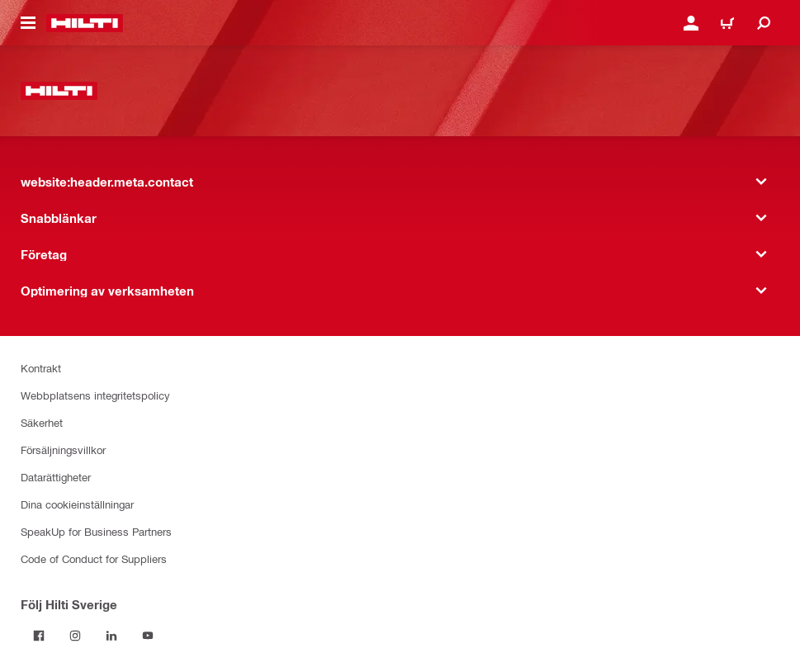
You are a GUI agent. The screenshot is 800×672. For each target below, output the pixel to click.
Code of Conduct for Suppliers (94, 558)
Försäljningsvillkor (63, 450)
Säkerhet (42, 422)
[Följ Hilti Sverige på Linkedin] (111, 636)
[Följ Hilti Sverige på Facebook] (39, 636)
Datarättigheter (56, 477)
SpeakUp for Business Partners (96, 531)
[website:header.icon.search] (764, 23)
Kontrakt (41, 368)
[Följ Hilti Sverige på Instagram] (75, 636)
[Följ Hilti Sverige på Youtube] (148, 636)
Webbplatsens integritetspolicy (95, 395)
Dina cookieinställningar (77, 504)
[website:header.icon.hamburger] (28, 23)
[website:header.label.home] (85, 23)
